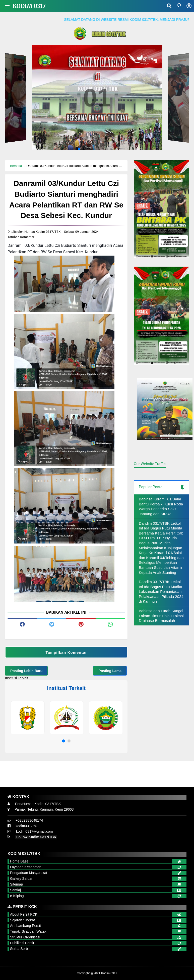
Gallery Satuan (22, 879)
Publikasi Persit (22, 943)
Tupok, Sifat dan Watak (28, 931)
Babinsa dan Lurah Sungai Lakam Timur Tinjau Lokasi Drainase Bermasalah (161, 616)
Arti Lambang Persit (25, 926)
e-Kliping (17, 896)
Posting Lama (110, 671)
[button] (63, 741)
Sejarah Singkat (22, 920)
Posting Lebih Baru (26, 671)
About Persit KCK (24, 914)
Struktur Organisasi (25, 937)
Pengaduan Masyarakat (29, 873)
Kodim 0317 (29, 6)
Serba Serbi (19, 949)
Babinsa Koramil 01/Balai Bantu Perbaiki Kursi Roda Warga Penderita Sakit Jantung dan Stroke (161, 506)
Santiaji (16, 890)
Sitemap (16, 884)
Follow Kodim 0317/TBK (36, 837)
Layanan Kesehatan (26, 867)
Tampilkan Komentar (66, 652)
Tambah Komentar (21, 237)
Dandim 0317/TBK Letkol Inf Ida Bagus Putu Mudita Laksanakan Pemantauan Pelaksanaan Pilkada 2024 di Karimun (161, 591)
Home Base (19, 861)
